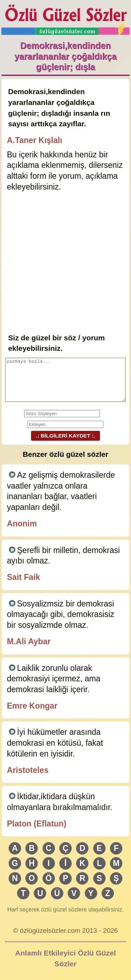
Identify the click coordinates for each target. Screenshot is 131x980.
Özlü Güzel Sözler (66, 18)
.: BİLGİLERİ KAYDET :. (65, 436)
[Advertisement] (65, 263)
